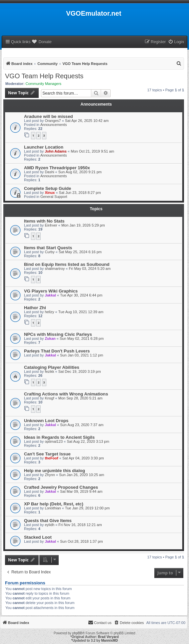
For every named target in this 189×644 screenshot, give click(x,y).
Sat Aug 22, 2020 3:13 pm (88, 441)
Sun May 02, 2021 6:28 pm (82, 338)
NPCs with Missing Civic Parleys (58, 334)
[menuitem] (176, 42)
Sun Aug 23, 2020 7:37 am (82, 425)
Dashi (49, 172)
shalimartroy (55, 269)
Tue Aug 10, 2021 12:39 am (81, 312)
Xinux (50, 193)
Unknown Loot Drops (46, 421)
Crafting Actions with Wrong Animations (66, 394)
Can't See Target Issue (47, 454)
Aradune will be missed (48, 116)
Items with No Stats (44, 221)
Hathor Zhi (35, 308)
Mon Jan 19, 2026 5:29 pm (83, 225)
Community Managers (44, 84)
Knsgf (49, 398)
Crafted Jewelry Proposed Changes (61, 487)
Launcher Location (44, 147)
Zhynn (50, 475)
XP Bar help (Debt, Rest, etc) (54, 504)
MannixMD (110, 641)
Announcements (54, 125)
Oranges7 (53, 121)
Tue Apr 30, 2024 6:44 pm (81, 295)
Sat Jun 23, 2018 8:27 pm (80, 193)
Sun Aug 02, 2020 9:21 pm (80, 172)
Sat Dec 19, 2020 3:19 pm (80, 371)
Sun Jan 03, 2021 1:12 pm (81, 355)
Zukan (50, 338)
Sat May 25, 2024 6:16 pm (80, 252)
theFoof (51, 458)
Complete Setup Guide (47, 188)
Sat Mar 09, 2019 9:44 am (81, 491)
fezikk (49, 371)
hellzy (49, 312)
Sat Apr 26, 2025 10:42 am (87, 121)
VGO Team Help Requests (44, 76)
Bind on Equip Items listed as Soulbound (67, 264)
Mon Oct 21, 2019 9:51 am (92, 151)
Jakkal (50, 295)
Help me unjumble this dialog (54, 471)
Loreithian (53, 508)
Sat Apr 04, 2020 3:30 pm (83, 458)
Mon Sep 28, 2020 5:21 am (80, 398)
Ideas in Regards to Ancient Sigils (59, 437)
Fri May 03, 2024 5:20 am (90, 269)
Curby (49, 252)
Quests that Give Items (48, 521)
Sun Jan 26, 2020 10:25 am (81, 475)
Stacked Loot (38, 537)
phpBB (77, 633)
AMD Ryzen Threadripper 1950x (57, 168)
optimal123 (54, 441)
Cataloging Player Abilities (52, 367)
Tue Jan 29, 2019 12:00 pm (87, 508)
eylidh (49, 525)
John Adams (56, 151)
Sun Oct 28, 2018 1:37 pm (81, 541)
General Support (54, 197)
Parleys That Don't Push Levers (57, 351)
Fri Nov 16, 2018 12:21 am (80, 525)
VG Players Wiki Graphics (51, 291)
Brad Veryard (108, 637)
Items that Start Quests (48, 248)
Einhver (51, 225)
